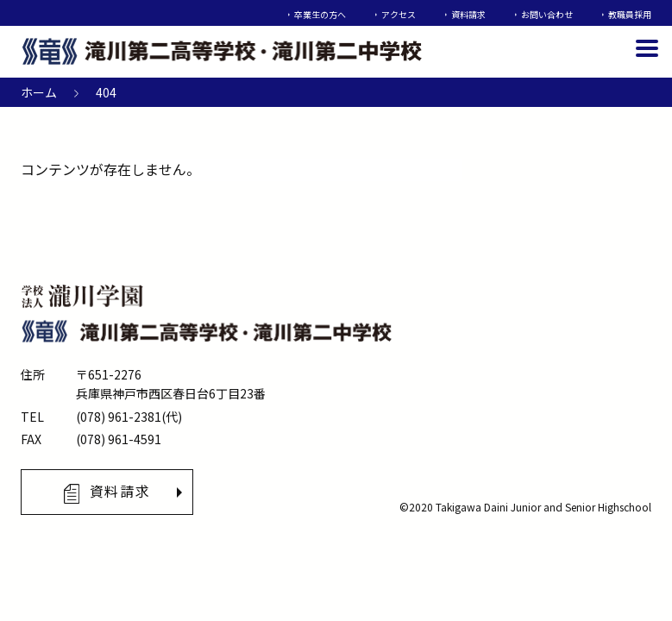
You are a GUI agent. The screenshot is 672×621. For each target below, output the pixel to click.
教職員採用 (630, 14)
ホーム (39, 92)
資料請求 (468, 14)
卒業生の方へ (320, 14)
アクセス (399, 14)
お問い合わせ (547, 14)
